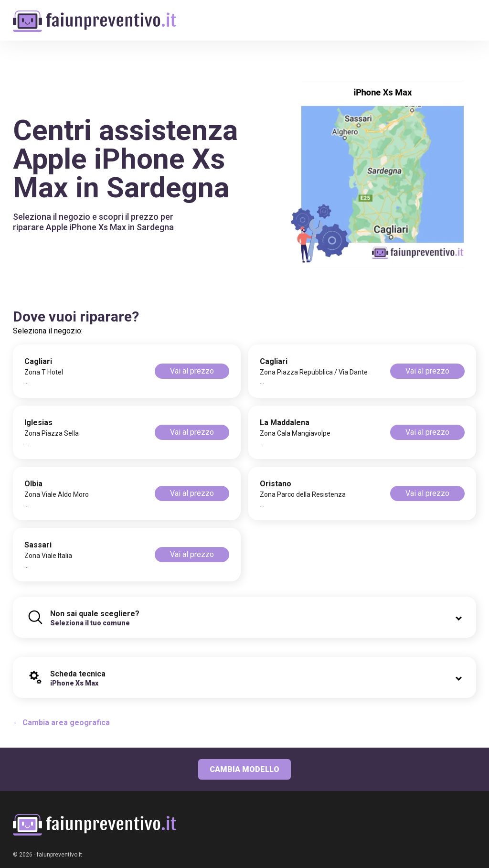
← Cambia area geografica (61, 723)
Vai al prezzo (192, 371)
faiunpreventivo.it (59, 855)
